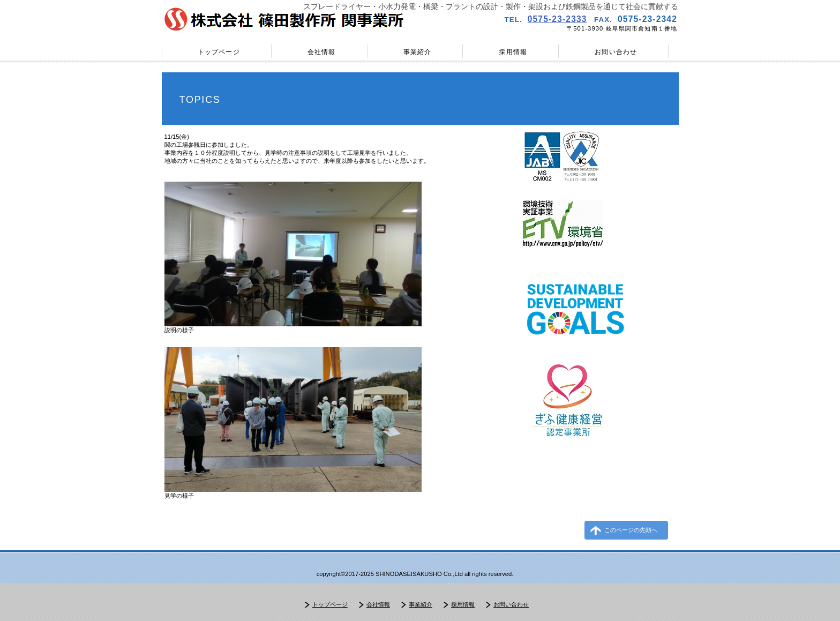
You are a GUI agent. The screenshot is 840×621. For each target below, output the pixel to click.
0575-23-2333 (557, 19)
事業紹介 (421, 604)
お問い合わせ (511, 604)
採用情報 (463, 604)
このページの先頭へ (631, 530)
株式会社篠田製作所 (286, 19)
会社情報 (378, 604)
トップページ (330, 604)
